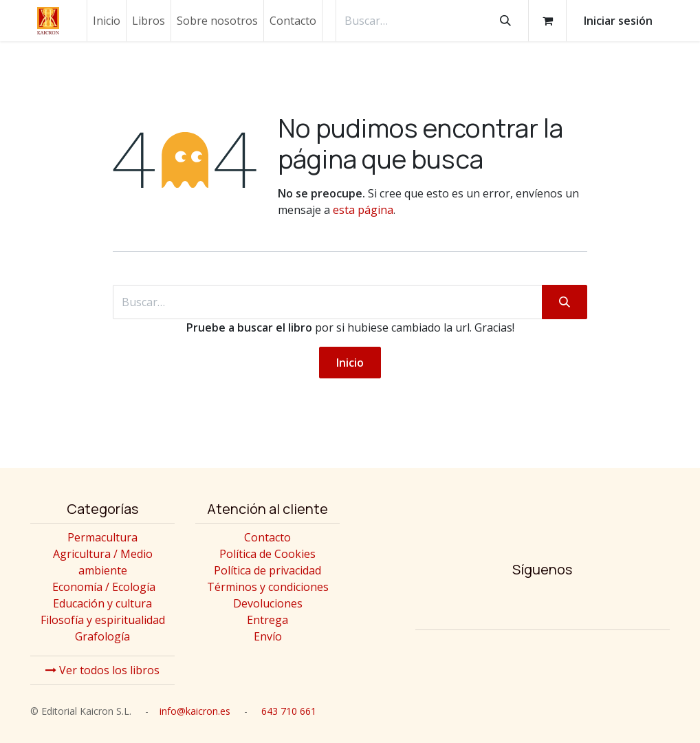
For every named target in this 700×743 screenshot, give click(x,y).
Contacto (267, 537)
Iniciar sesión (618, 21)
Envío (268, 636)
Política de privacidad (267, 570)
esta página (363, 210)
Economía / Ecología (104, 587)
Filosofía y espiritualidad (103, 620)
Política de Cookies (267, 554)
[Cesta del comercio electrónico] (547, 21)
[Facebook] (543, 604)
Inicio (350, 363)
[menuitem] (107, 21)
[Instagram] (500, 604)
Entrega (267, 620)
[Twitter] (585, 604)
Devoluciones (268, 603)
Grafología (102, 636)
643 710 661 (289, 711)
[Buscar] (505, 21)
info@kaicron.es (195, 711)
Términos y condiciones (268, 587)
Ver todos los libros (102, 670)
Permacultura (102, 537)
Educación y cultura (102, 603)
